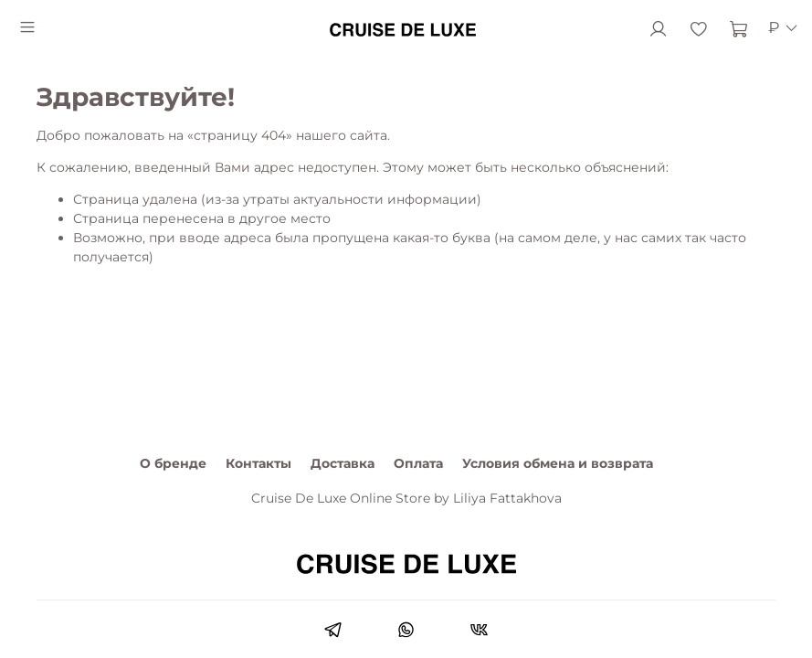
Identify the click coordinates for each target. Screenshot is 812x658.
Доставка (343, 463)
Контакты (258, 463)
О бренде (173, 463)
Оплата (418, 463)
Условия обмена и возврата (558, 463)
